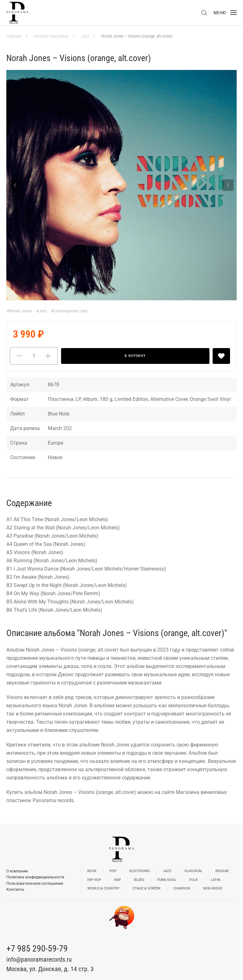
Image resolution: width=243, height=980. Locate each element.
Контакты (15, 889)
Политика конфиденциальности (35, 877)
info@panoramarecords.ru (39, 959)
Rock (92, 871)
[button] (204, 13)
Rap (118, 880)
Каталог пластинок (51, 36)
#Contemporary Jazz (69, 311)
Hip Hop (94, 880)
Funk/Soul (167, 880)
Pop (113, 871)
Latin (215, 880)
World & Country (103, 888)
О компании (17, 871)
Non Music (213, 888)
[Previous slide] (15, 185)
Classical (193, 871)
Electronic (140, 871)
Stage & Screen (146, 888)
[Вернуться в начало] (17, 13)
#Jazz (42, 311)
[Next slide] (228, 185)
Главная (14, 36)
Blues (139, 880)
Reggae (222, 871)
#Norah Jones (19, 311)
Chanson (182, 888)
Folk (193, 880)
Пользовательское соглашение (35, 883)
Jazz (85, 36)
